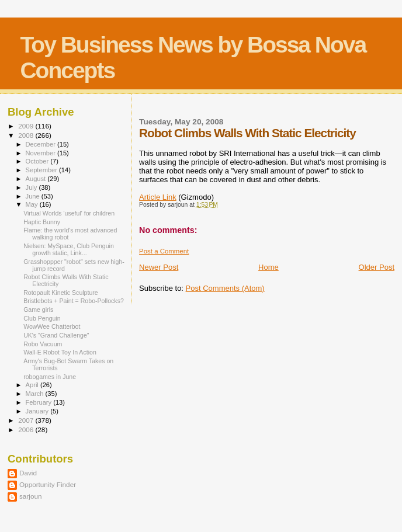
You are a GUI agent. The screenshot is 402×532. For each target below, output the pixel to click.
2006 (27, 430)
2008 (27, 135)
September (43, 170)
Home (268, 267)
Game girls (38, 310)
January (38, 411)
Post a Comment (164, 251)
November (41, 153)
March (36, 394)
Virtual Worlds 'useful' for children (69, 213)
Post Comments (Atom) (225, 288)
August (37, 179)
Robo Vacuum (43, 344)
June (34, 196)
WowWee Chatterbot (52, 326)
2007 (27, 420)
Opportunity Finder (48, 484)
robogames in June (50, 377)
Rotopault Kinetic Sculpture (61, 293)
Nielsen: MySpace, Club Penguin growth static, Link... (69, 249)
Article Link (158, 197)
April (33, 385)
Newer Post (159, 267)
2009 (27, 126)
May (33, 204)
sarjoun (30, 496)
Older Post (377, 267)
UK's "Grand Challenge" (56, 335)
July (32, 187)
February (40, 402)
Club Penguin (42, 318)
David (28, 473)
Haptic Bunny (42, 222)
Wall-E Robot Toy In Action (60, 352)
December (41, 144)
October (38, 161)
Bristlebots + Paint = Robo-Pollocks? (74, 301)
